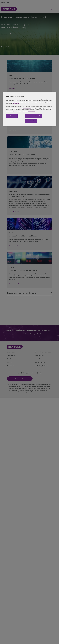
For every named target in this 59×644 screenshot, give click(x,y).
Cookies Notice (16, 104)
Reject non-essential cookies (33, 116)
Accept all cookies (31, 121)
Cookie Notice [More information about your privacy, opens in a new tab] (32, 111)
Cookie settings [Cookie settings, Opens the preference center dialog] (12, 116)
